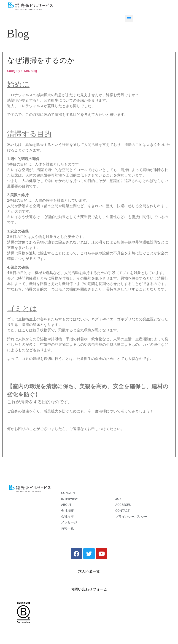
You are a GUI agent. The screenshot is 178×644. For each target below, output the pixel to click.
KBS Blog (31, 71)
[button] (129, 18)
